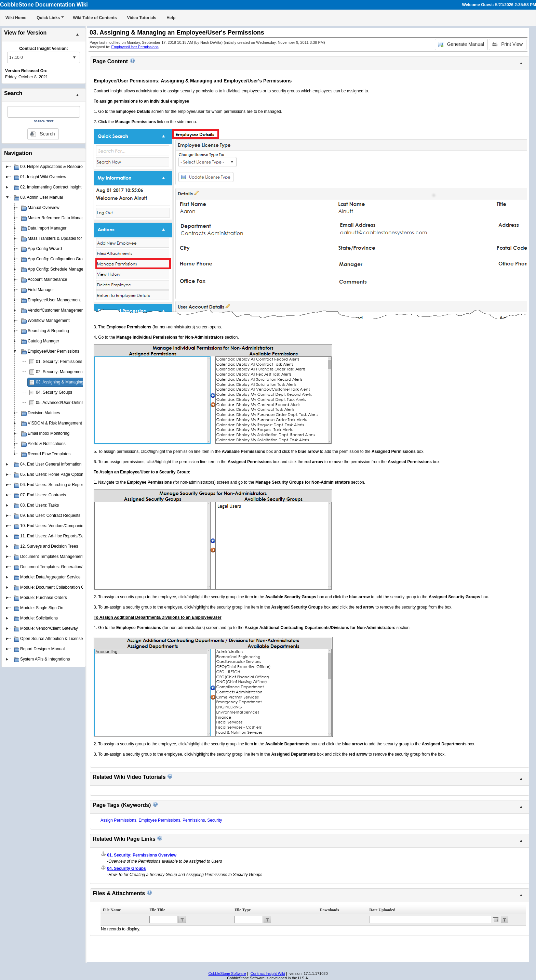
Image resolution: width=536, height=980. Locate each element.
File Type (243, 910)
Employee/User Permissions (135, 47)
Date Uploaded (382, 910)
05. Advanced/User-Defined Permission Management (84, 403)
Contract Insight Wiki (268, 974)
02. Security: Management (60, 372)
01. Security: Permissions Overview (68, 362)
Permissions (194, 820)
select (74, 57)
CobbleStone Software (227, 974)
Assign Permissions (118, 820)
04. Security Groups (54, 392)
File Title (157, 910)
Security (215, 820)
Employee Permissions (159, 820)
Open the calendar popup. (496, 919)
